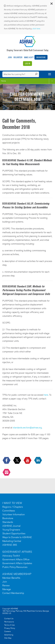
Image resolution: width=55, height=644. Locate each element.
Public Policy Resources (15, 567)
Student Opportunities (14, 533)
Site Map (8, 638)
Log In (27, 63)
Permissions (9, 622)
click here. (37, 29)
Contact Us (9, 619)
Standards (8, 522)
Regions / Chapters (13, 507)
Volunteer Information (14, 514)
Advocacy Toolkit (11, 556)
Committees (9, 511)
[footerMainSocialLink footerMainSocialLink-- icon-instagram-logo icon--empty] (7, 472)
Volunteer (18, 57)
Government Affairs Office (16, 559)
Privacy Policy (10, 628)
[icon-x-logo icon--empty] (17, 461)
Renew (6, 585)
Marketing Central (12, 541)
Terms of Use (9, 625)
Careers (7, 631)
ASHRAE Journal (11, 526)
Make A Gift (29, 57)
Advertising (9, 635)
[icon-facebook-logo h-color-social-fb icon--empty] (7, 461)
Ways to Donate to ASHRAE (17, 537)
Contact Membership (13, 593)
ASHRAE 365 (10, 545)
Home (3, 81)
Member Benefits (11, 578)
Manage (7, 589)
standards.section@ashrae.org (27, 428)
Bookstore (41, 57)
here (46, 395)
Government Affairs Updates (17, 563)
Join (10, 57)
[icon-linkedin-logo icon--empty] (38, 461)
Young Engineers (11, 530)
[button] (51, 4)
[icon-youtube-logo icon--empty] (28, 461)
